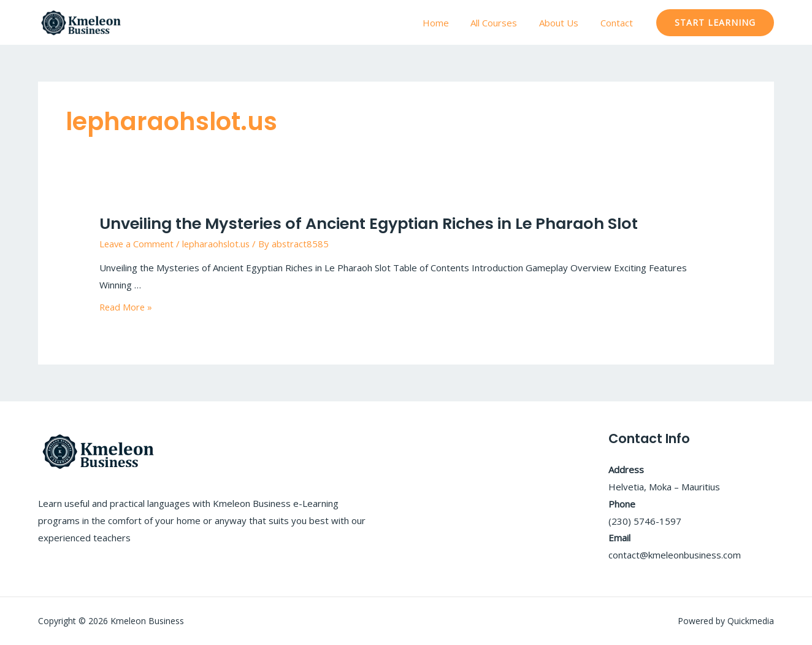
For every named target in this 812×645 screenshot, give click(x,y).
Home (448, 23)
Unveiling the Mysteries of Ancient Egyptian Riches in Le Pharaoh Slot (365, 223)
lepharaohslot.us (219, 243)
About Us (564, 23)
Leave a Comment (138, 243)
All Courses (503, 23)
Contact (619, 23)
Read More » (127, 306)
